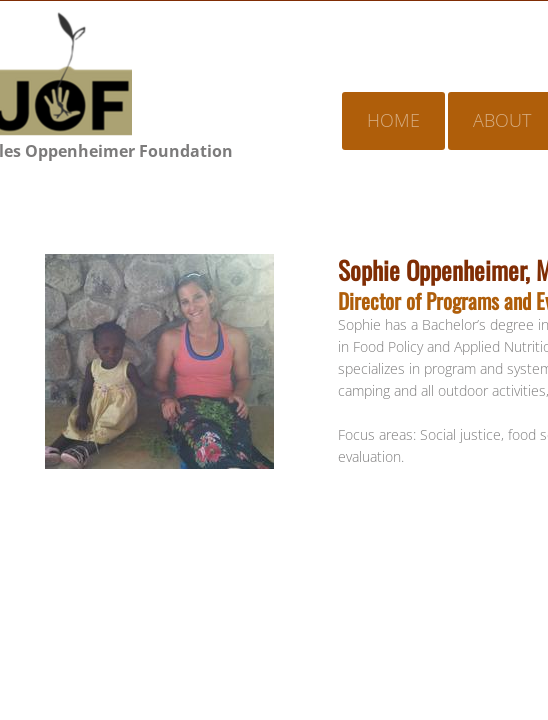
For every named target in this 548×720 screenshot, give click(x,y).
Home (393, 120)
